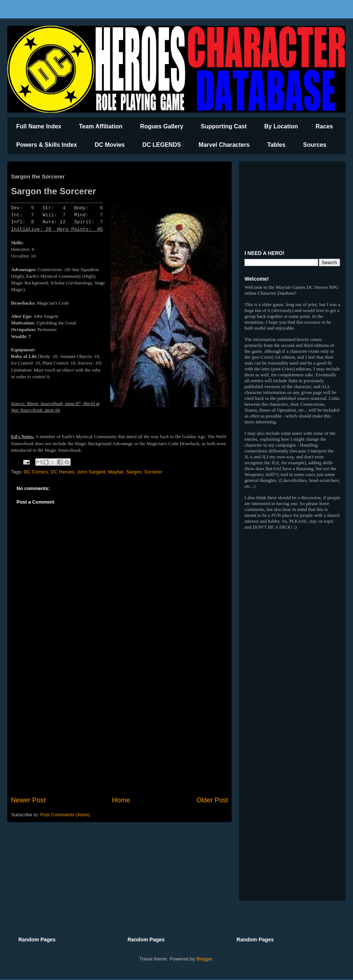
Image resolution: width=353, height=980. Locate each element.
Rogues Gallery (162, 126)
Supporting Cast (224, 126)
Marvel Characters (224, 145)
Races (324, 126)
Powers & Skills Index (47, 145)
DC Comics (36, 472)
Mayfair (116, 472)
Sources (315, 145)
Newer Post (28, 800)
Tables (277, 145)
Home (121, 800)
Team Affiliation (101, 126)
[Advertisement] (120, 735)
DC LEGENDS (162, 145)
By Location (281, 126)
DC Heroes (63, 472)
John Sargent (91, 472)
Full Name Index (39, 126)
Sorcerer (153, 472)
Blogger (204, 959)
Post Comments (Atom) (65, 815)
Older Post (212, 800)
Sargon (134, 472)
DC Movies (110, 145)
